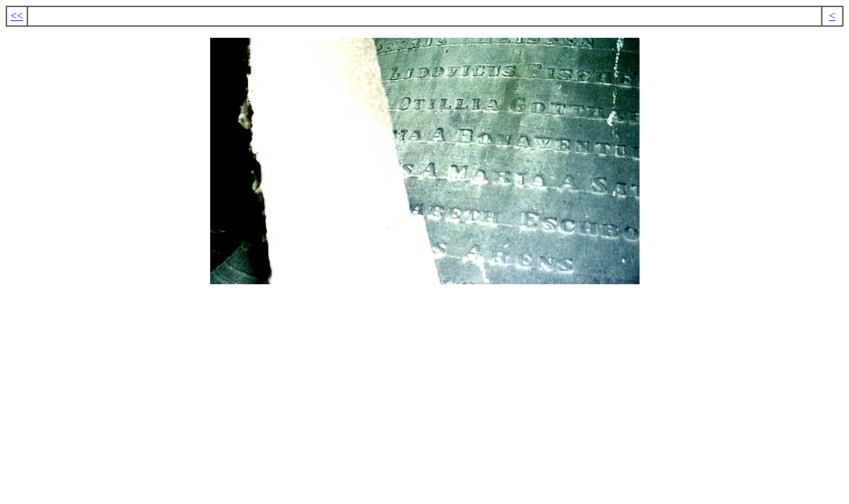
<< (17, 16)
